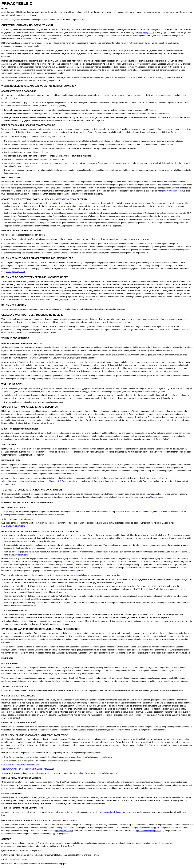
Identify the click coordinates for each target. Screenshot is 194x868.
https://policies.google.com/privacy (97, 757)
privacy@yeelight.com (172, 191)
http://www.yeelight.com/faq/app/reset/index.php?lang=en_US (35, 481)
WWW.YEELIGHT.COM (66, 199)
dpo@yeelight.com (161, 77)
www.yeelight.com (146, 32)
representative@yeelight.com (148, 831)
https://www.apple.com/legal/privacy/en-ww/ (99, 773)
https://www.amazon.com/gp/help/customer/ (20, 764)
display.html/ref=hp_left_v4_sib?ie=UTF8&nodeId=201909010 (28, 769)
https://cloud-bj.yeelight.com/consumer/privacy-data (99, 575)
